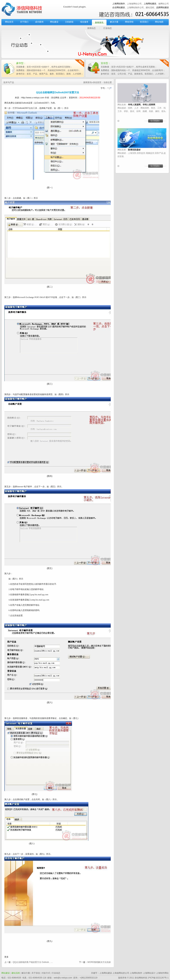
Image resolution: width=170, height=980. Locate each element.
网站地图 (159, 22)
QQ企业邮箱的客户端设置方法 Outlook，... (33, 962)
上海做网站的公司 (121, 973)
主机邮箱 (69, 22)
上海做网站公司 (134, 4)
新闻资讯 (99, 23)
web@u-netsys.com (63, 978)
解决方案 (114, 22)
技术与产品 (9, 82)
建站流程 (150, 8)
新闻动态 (92, 28)
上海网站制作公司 (135, 8)
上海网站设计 (149, 973)
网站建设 (54, 22)
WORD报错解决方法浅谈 (99, 962)
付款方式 (46, 973)
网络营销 (129, 22)
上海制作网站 (162, 973)
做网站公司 (164, 4)
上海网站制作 (136, 973)
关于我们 (24, 22)
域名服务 (84, 22)
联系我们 (144, 22)
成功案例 (39, 22)
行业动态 (108, 28)
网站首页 (9, 22)
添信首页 (97, 82)
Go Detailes (155, 121)
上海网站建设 (106, 973)
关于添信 (36, 973)
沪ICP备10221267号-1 (158, 978)
